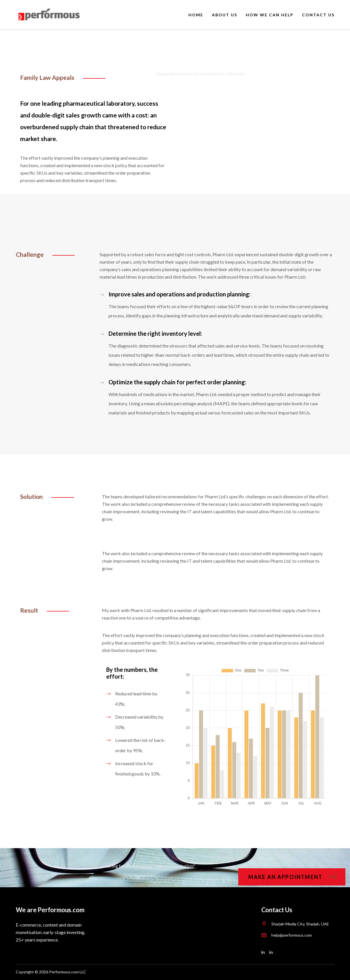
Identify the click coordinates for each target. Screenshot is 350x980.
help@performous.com (292, 935)
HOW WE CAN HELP (270, 15)
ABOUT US (225, 15)
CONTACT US (318, 15)
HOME (196, 15)
